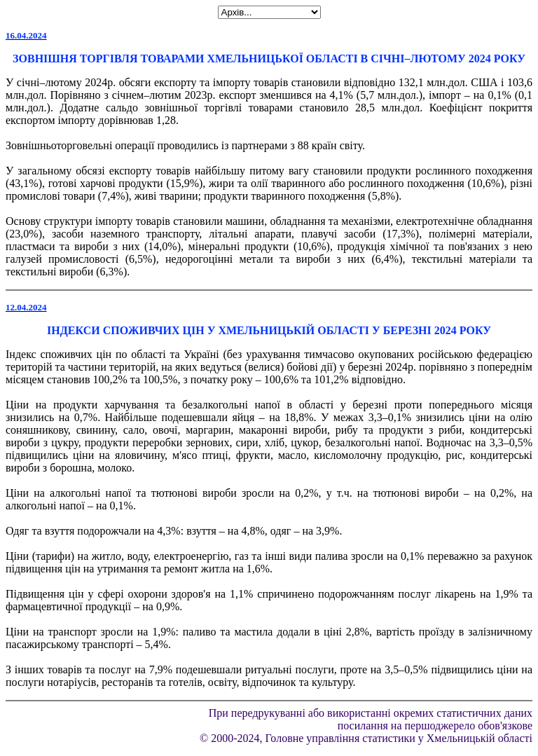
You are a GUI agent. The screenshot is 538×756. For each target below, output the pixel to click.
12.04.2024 (26, 307)
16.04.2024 (26, 35)
